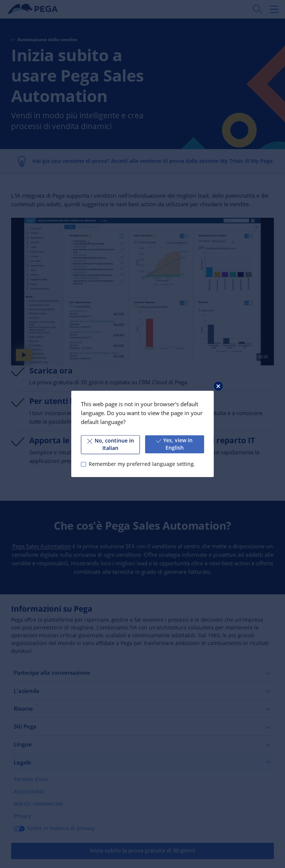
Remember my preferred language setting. (142, 464)
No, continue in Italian (110, 444)
